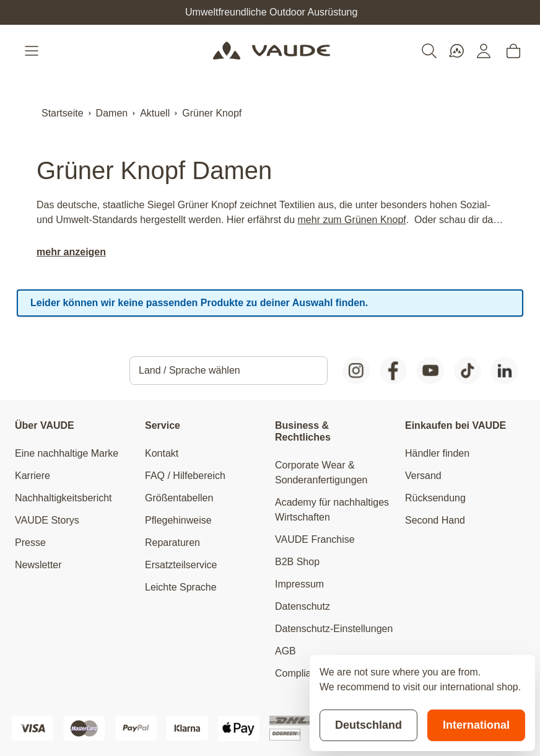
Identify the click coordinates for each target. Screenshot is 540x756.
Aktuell (155, 113)
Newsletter (38, 565)
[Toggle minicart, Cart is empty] (513, 51)
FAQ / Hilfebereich (185, 476)
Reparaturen (172, 543)
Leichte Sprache (181, 587)
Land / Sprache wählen (189, 370)
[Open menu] (33, 51)
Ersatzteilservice (181, 565)
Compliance (301, 673)
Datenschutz (303, 606)
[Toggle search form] (429, 51)
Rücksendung (435, 498)
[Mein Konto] (484, 51)
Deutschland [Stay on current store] (368, 725)
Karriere (33, 476)
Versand (423, 476)
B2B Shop (297, 562)
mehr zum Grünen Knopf (352, 220)
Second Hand (435, 520)
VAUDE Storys (47, 520)
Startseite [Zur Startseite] (63, 113)
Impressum (299, 584)
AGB (285, 651)
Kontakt (162, 453)
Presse (30, 543)
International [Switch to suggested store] (476, 725)
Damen (112, 113)
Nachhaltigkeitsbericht (63, 498)
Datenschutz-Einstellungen (334, 629)
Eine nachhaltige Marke (67, 453)
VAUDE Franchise (315, 539)
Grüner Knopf (212, 113)
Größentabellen (179, 498)
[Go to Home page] (272, 51)
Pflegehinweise (178, 520)
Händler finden (437, 453)
